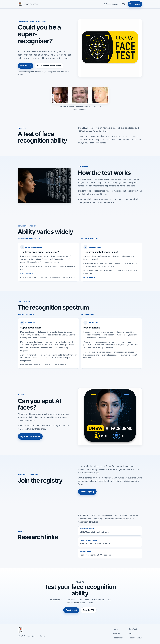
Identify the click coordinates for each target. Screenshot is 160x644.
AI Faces (117, 633)
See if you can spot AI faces (49, 66)
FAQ (124, 4)
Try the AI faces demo (30, 436)
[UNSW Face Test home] (28, 4)
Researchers (118, 638)
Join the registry (87, 492)
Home (115, 629)
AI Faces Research (112, 4)
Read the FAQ (89, 610)
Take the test (135, 4)
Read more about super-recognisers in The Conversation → (43, 365)
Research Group (135, 638)
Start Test (133, 629)
